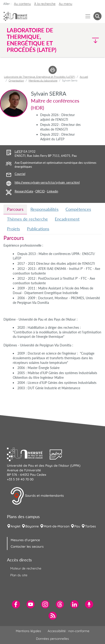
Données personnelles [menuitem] (52, 639)
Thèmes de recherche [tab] (27, 219)
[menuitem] (16, 604)
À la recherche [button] (45, 4)
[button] (90, 40)
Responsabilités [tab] (44, 209)
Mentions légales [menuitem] (28, 631)
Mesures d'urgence (25, 540)
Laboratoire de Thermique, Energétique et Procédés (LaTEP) (39, 77)
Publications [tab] (38, 229)
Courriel (20, 174)
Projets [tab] (13, 229)
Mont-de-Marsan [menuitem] (57, 526)
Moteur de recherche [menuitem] (26, 568)
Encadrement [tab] (67, 219)
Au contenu (22, 4)
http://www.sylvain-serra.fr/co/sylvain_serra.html (47, 183)
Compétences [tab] (78, 209)
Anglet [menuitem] (16, 526)
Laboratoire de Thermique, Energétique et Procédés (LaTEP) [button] (32, 40)
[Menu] (88, 16)
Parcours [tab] (15, 209)
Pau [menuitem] (77, 526)
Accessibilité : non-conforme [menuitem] (69, 631)
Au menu (66, 4)
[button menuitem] (97, 16)
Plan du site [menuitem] (19, 575)
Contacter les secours (27, 547)
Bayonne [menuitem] (32, 526)
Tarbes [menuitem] (90, 526)
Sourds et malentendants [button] (37, 496)
